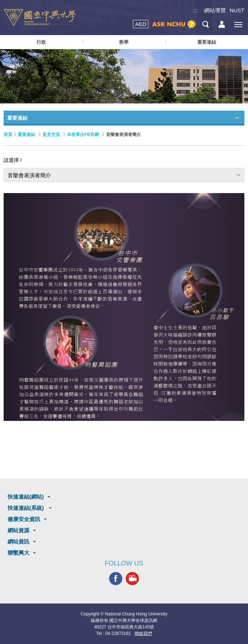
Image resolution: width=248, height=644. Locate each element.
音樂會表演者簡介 (29, 175)
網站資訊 (18, 541)
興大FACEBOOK (116, 579)
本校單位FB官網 (83, 135)
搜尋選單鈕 (205, 24)
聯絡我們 (143, 634)
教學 (124, 42)
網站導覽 (215, 10)
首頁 (8, 135)
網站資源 (18, 530)
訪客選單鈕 (222, 24)
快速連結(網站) (26, 497)
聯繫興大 (18, 553)
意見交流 (51, 135)
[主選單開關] (238, 24)
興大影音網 (132, 579)
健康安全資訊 (24, 519)
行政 (41, 42)
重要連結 (207, 42)
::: (195, 10)
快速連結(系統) (26, 508)
